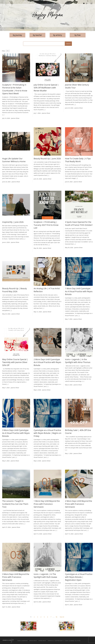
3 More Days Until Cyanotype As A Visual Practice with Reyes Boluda (16, 433)
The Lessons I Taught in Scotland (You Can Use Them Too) (15, 504)
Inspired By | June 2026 (13, 222)
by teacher (37, 35)
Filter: (4, 51)
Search (68, 44)
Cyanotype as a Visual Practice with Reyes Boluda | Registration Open (79, 577)
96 (56, 617)
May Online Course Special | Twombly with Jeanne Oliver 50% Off (15, 362)
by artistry (58, 35)
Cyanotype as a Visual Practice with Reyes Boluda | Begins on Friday (47, 433)
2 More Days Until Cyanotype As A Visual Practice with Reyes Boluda (47, 362)
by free (78, 35)
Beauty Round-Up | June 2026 (47, 159)
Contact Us (51, 641)
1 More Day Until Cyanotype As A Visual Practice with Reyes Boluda (79, 291)
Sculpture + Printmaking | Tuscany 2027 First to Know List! (46, 225)
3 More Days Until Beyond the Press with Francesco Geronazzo (16, 577)
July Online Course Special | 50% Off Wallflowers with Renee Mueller (46, 88)
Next (62, 617)
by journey (17, 35)
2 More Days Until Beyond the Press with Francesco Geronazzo (79, 504)
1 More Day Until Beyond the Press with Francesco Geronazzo (47, 504)
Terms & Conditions (22, 641)
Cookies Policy (42, 641)
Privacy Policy (33, 641)
